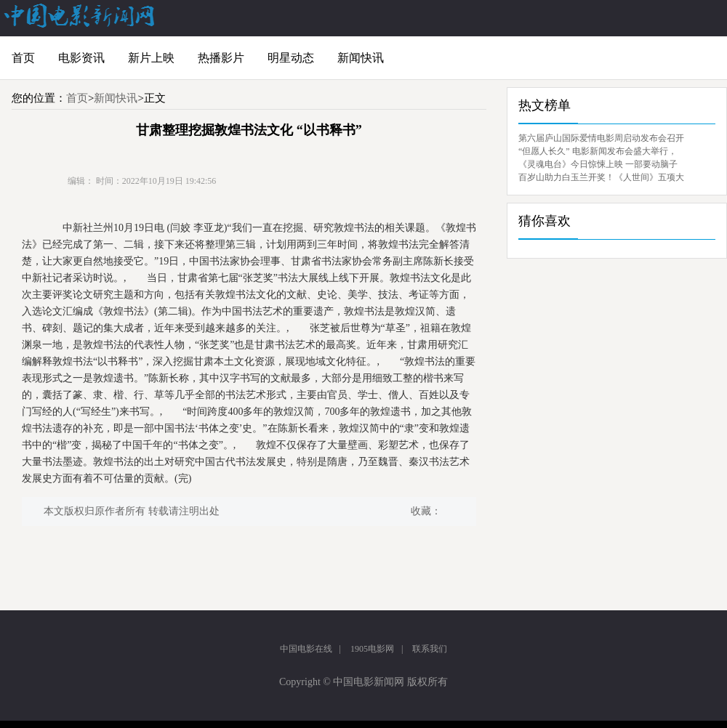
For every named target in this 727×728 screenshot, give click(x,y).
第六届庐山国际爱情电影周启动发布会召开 (601, 138)
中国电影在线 (306, 649)
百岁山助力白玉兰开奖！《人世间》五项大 (601, 177)
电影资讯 (81, 58)
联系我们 (430, 649)
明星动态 (291, 58)
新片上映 (151, 58)
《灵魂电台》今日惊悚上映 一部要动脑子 (598, 164)
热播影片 (221, 58)
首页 (23, 58)
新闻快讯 (361, 58)
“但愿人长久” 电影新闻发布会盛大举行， (598, 151)
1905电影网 (372, 649)
